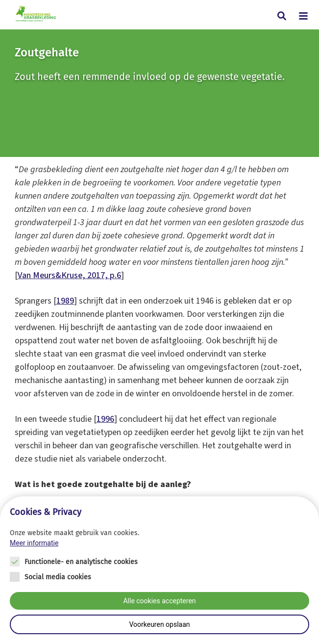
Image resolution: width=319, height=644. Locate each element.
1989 (65, 301)
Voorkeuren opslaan (159, 624)
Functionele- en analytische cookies (81, 562)
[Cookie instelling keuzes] (159, 570)
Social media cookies (58, 577)
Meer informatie (34, 543)
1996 (105, 419)
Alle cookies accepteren (159, 601)
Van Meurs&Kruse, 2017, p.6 (69, 275)
